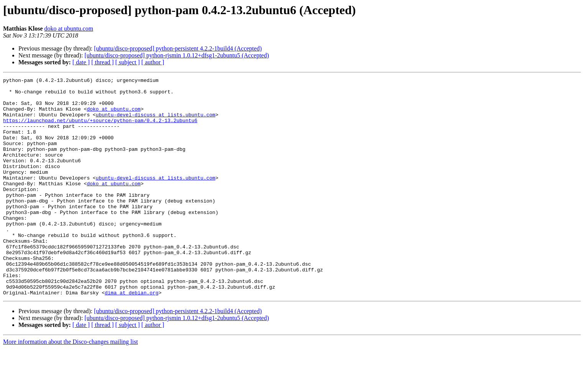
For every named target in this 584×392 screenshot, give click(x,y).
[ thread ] (103, 62)
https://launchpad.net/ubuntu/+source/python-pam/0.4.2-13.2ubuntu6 (100, 129)
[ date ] (81, 62)
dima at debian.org (131, 336)
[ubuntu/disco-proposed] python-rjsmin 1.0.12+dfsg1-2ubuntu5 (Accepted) (176, 55)
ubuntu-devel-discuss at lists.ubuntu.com (156, 122)
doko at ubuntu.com (69, 29)
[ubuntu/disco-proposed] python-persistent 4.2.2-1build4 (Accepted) (178, 48)
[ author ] (153, 62)
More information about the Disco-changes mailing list (71, 385)
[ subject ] (128, 62)
